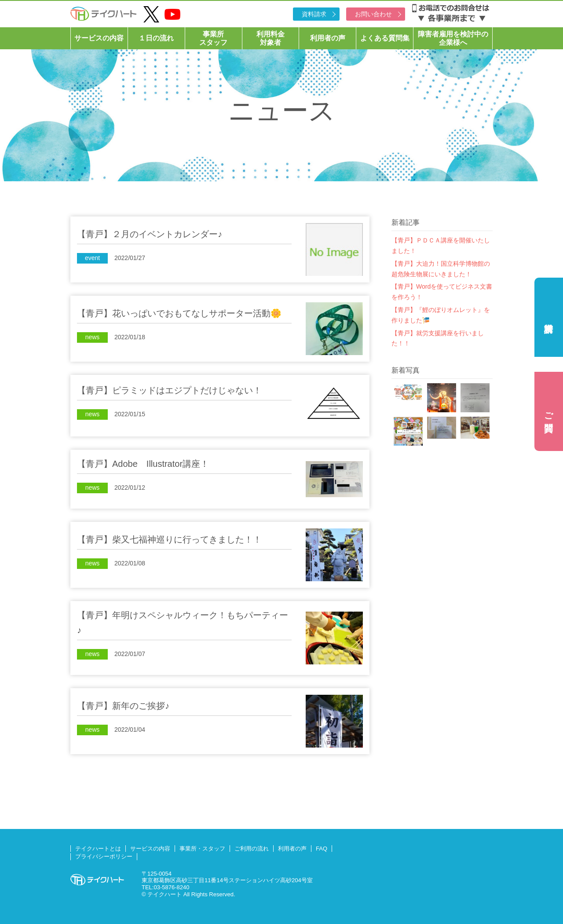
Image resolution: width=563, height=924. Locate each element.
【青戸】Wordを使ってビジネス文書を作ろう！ (442, 292)
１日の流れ (156, 38)
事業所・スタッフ (202, 849)
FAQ (322, 849)
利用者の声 (328, 38)
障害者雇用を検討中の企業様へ (453, 38)
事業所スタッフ (213, 38)
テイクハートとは (98, 849)
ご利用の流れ (252, 849)
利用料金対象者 (271, 38)
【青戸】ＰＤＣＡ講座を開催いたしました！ (441, 246)
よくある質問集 (385, 38)
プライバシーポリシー (104, 856)
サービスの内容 (99, 38)
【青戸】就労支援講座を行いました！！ (438, 338)
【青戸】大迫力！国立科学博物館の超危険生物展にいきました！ (441, 269)
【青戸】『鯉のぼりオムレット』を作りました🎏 (441, 315)
